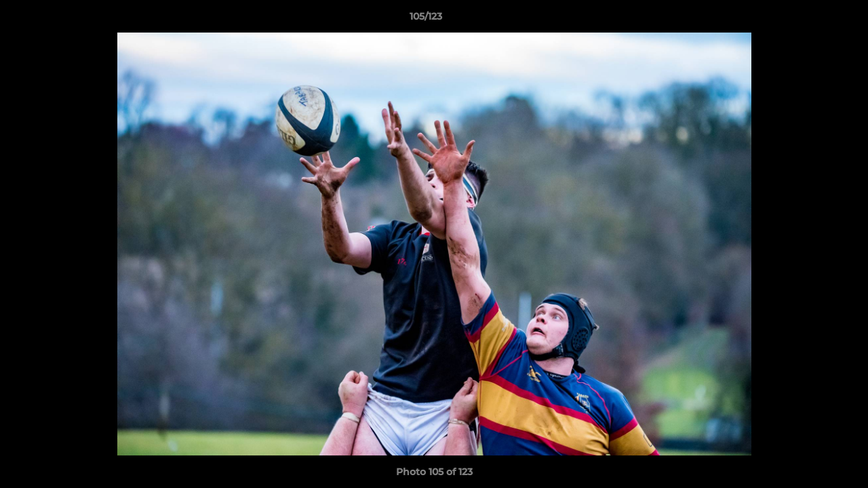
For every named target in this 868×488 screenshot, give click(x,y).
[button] (811, 20)
